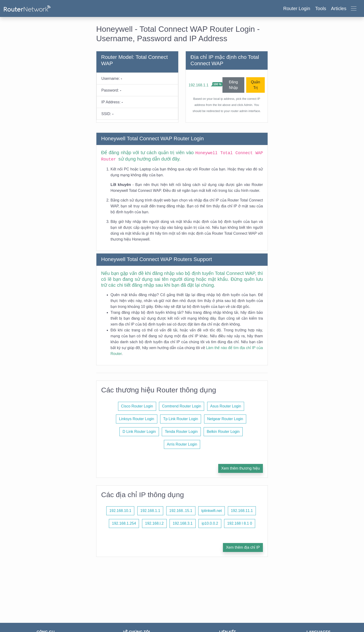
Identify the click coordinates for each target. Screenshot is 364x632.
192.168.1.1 (199, 85)
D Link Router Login (139, 432)
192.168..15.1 (181, 511)
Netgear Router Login (225, 419)
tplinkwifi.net (212, 511)
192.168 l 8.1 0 (240, 523)
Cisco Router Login (137, 406)
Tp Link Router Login (181, 419)
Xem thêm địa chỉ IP (243, 547)
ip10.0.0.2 (210, 523)
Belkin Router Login (223, 432)
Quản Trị (255, 85)
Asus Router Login (226, 406)
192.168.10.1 (120, 511)
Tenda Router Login (181, 432)
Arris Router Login (182, 444)
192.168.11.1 (242, 511)
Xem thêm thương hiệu (241, 468)
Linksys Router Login (136, 419)
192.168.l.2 (154, 523)
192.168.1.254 (124, 523)
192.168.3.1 (183, 523)
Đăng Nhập (233, 85)
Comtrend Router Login (182, 406)
